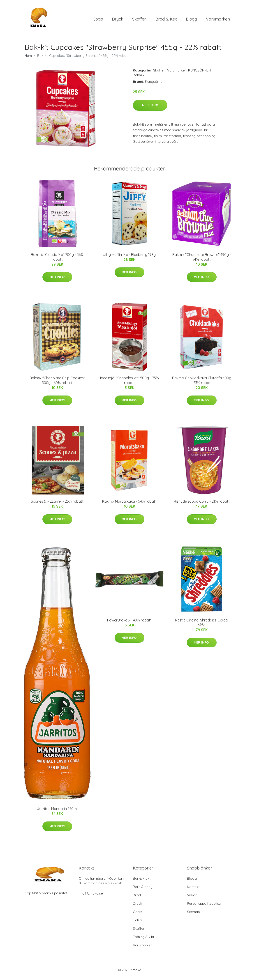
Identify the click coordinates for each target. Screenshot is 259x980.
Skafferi (139, 20)
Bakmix (139, 77)
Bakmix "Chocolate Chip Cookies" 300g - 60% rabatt (57, 383)
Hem (28, 58)
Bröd (137, 897)
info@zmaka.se (91, 896)
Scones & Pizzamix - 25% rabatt (57, 504)
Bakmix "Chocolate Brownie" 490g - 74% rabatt (202, 259)
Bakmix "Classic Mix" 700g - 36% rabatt (57, 259)
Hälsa (137, 922)
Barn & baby (143, 889)
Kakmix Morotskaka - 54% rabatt (129, 504)
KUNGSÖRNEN (199, 72)
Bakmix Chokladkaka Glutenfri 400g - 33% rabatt (202, 383)
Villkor (192, 897)
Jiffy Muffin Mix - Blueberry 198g (129, 257)
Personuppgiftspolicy (204, 906)
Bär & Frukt (142, 881)
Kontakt (193, 889)
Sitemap (193, 914)
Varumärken (218, 20)
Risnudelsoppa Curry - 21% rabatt (202, 504)
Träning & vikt (143, 939)
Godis (98, 20)
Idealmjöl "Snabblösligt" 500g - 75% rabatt (129, 383)
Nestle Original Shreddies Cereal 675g (202, 625)
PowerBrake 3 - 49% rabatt (129, 622)
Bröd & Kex (166, 20)
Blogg (191, 20)
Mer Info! (150, 107)
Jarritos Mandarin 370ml (57, 811)
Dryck (118, 20)
